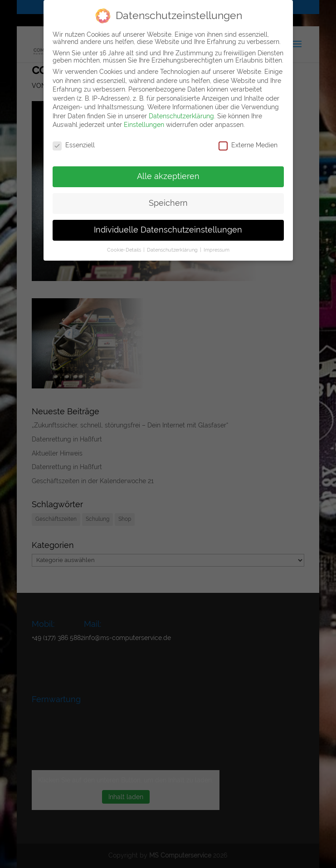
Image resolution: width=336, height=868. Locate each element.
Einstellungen (144, 125)
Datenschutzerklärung (181, 116)
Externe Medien (248, 145)
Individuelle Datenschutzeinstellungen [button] (168, 230)
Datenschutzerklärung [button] (173, 250)
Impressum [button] (217, 250)
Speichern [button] (168, 203)
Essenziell (74, 145)
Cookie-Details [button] (125, 250)
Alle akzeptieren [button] (168, 176)
